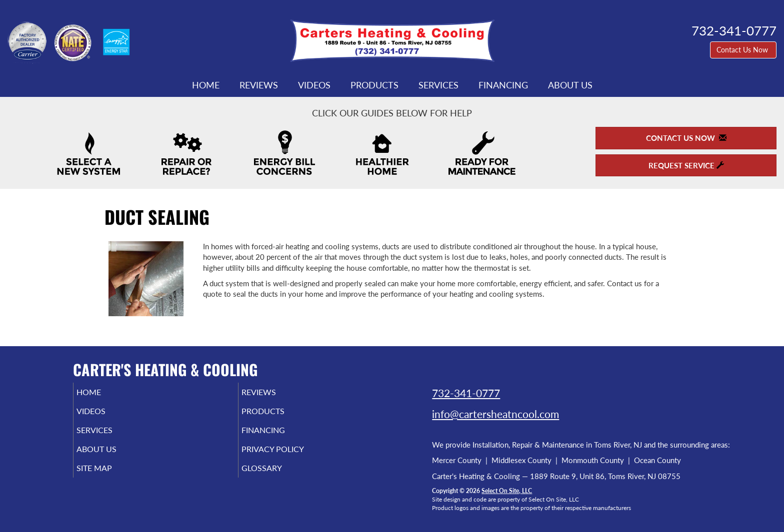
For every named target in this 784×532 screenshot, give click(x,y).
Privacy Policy (288, 456)
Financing (503, 85)
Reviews (259, 85)
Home (206, 85)
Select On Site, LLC (507, 491)
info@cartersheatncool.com (495, 414)
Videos (314, 85)
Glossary (276, 477)
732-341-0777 (466, 393)
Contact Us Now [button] (743, 50)
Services (438, 85)
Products (374, 85)
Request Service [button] (686, 165)
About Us (570, 85)
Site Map (109, 477)
